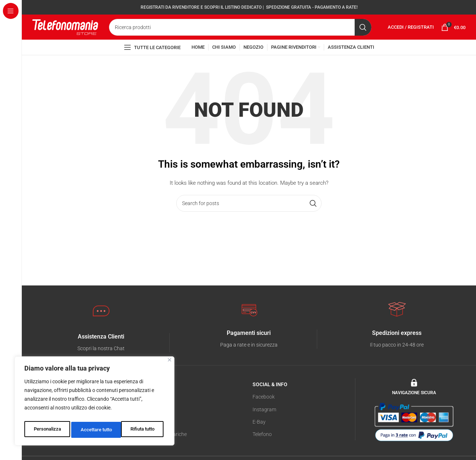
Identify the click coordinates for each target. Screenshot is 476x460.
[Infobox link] (101, 359)
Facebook (264, 413)
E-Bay (259, 438)
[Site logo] (65, 33)
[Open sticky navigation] (152, 62)
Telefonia (153, 413)
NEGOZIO (153, 401)
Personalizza (46, 430)
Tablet (149, 425)
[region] (94, 403)
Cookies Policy (49, 451)
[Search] (240, 34)
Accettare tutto (140, 430)
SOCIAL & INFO (270, 401)
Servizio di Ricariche (165, 451)
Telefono (262, 451)
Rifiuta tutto (92, 430)
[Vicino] (170, 364)
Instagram (264, 425)
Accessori (153, 438)
